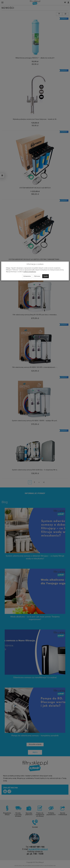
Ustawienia (27, 276)
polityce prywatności (30, 272)
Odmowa (37, 276)
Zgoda (46, 276)
